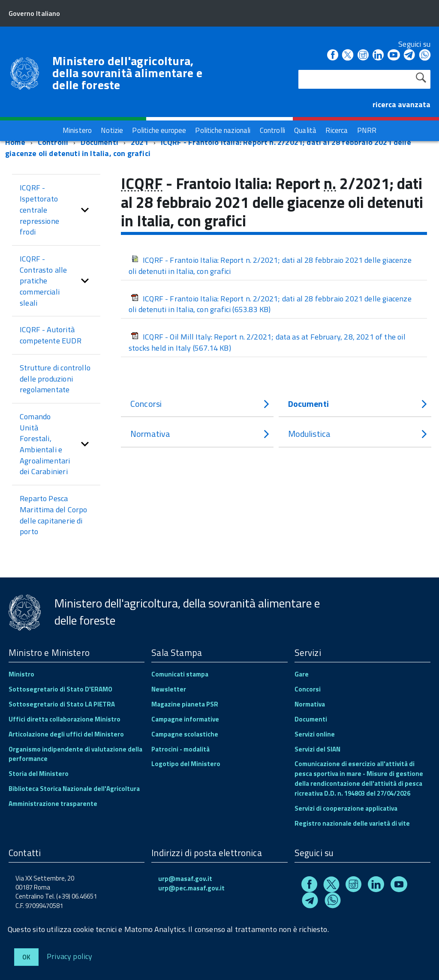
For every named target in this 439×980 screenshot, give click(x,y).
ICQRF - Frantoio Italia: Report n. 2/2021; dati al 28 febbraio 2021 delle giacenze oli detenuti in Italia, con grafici (208, 148)
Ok (26, 957)
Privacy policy (70, 956)
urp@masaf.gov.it (185, 879)
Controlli (53, 142)
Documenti (99, 142)
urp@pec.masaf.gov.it (191, 888)
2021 (140, 142)
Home (15, 142)
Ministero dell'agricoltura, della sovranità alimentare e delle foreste (127, 73)
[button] (85, 210)
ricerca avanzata (401, 104)
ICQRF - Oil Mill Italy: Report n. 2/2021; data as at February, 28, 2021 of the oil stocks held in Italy (267, 342)
